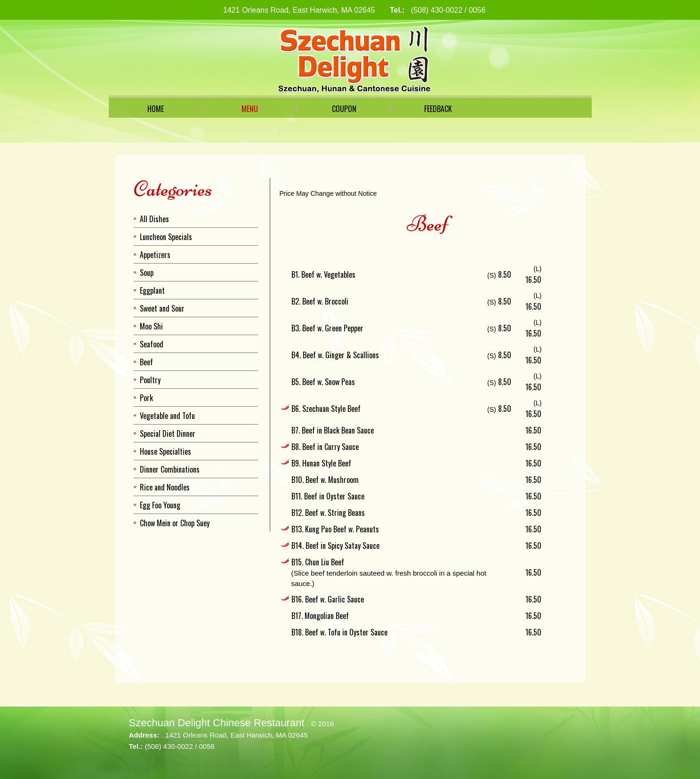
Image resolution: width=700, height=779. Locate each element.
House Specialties (165, 451)
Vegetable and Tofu (167, 416)
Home (156, 109)
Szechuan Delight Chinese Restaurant (217, 723)
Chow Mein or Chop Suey (175, 523)
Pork (146, 398)
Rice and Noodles (165, 487)
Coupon (344, 109)
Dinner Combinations (170, 469)
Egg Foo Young (160, 505)
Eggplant (152, 290)
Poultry (150, 380)
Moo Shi (151, 326)
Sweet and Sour (162, 308)
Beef (146, 362)
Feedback (438, 109)
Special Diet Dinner (168, 434)
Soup (147, 273)
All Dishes (154, 219)
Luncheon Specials (166, 237)
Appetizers (155, 255)
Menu (250, 109)
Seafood (152, 344)
